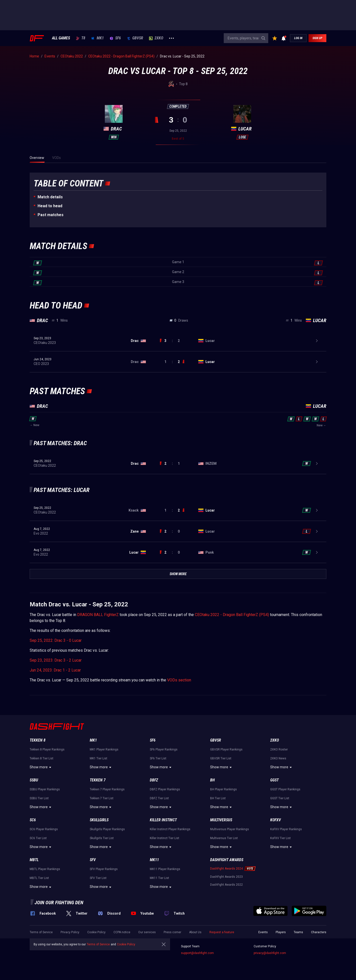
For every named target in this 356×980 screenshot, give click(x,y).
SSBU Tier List (39, 798)
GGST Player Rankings (285, 789)
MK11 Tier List (159, 878)
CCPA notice (122, 932)
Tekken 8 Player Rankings (47, 749)
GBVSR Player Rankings (226, 749)
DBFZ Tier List (159, 798)
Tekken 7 (98, 780)
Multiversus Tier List (224, 838)
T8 (81, 38)
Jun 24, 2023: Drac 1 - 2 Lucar (55, 670)
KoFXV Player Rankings (286, 829)
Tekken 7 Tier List (102, 798)
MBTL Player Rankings (45, 869)
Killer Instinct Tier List (165, 838)
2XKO (156, 38)
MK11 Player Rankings (165, 869)
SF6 (115, 38)
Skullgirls (99, 820)
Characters (319, 932)
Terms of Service (41, 932)
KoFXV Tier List (280, 838)
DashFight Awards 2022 (226, 885)
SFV (93, 860)
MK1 (98, 38)
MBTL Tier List (39, 878)
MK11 (154, 860)
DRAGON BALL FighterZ (98, 615)
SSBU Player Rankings (45, 789)
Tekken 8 (38, 740)
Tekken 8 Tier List (42, 758)
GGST (274, 780)
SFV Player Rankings (104, 869)
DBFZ (154, 780)
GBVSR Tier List (221, 758)
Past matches (51, 215)
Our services (147, 932)
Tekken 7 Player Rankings (107, 789)
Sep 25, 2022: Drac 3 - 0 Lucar (56, 640)
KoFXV (276, 820)
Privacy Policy (70, 932)
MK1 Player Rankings (104, 749)
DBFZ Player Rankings (165, 789)
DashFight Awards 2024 (226, 869)
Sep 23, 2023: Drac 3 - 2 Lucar (56, 660)
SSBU (34, 780)
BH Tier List (218, 798)
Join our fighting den (59, 903)
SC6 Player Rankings (44, 829)
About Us (195, 932)
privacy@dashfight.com (270, 953)
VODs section (179, 680)
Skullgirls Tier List (102, 838)
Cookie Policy (96, 932)
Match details (50, 197)
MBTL (34, 860)
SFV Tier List (98, 878)
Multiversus (221, 820)
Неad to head (50, 206)
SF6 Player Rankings (164, 749)
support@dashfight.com (197, 953)
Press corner (172, 932)
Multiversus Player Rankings (230, 829)
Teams (298, 932)
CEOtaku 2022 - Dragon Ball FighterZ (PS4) (232, 615)
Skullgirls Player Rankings (107, 829)
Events (263, 932)
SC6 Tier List (38, 838)
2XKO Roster (279, 749)
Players (281, 932)
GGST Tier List (280, 798)
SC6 (33, 820)
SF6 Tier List (158, 758)
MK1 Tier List (99, 758)
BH (212, 780)
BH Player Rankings (223, 789)
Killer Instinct (163, 820)
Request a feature (222, 932)
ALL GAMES (61, 38)
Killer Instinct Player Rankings (170, 829)
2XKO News (278, 758)
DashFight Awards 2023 (226, 877)
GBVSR (135, 38)
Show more (41, 767)
